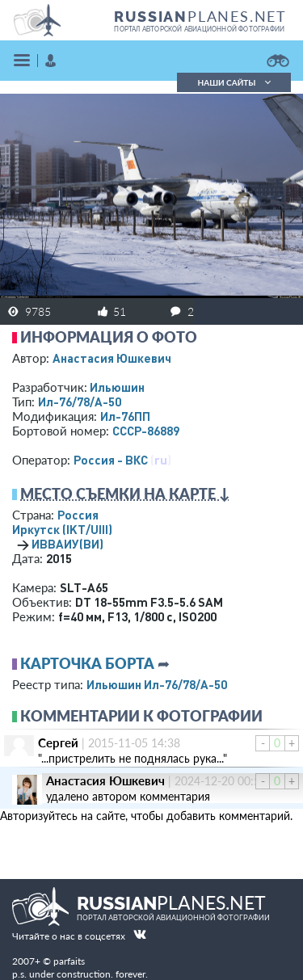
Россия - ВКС (111, 460)
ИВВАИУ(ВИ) (67, 544)
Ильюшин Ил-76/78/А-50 (157, 684)
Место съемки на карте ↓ (125, 494)
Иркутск (62, 529)
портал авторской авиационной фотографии (199, 29)
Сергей (58, 742)
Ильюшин (117, 387)
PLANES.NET (200, 16)
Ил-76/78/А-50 (80, 402)
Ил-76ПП (125, 416)
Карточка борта (87, 663)
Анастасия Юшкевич (112, 358)
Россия (78, 515)
